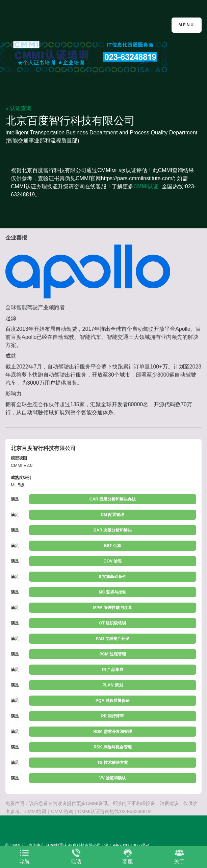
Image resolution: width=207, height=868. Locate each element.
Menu (187, 25)
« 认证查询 (18, 108)
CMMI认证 (146, 186)
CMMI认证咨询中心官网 (38, 24)
